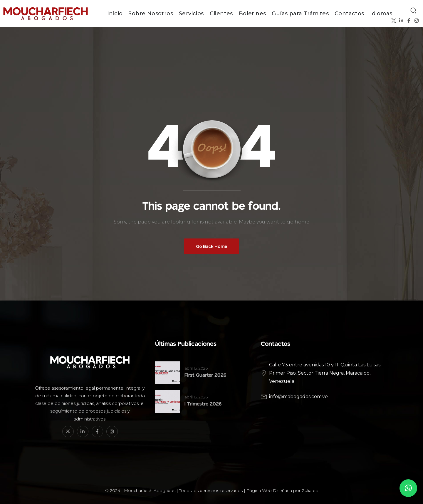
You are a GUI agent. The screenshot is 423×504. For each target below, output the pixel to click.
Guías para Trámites (300, 14)
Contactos (349, 14)
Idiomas (381, 14)
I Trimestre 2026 (203, 404)
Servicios (191, 14)
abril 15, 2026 (196, 368)
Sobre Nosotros (151, 14)
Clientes (221, 14)
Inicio (115, 14)
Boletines (252, 14)
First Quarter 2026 (205, 375)
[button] (408, 488)
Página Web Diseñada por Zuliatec (282, 490)
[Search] (413, 10)
